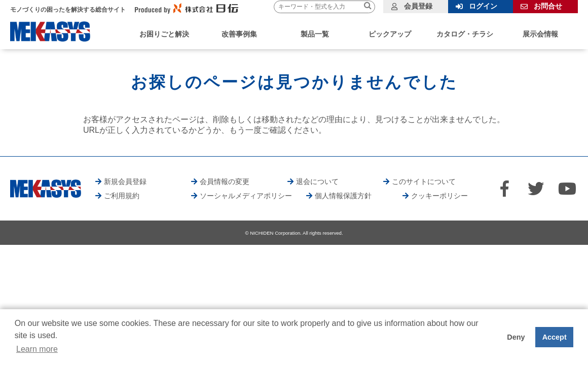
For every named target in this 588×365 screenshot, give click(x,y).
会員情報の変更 (225, 181)
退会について (317, 181)
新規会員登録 (125, 181)
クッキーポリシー (439, 196)
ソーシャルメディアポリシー (246, 196)
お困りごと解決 (164, 34)
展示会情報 (540, 34)
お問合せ (548, 6)
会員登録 (418, 6)
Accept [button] (555, 337)
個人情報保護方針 (343, 196)
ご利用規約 (122, 196)
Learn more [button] (37, 349)
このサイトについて (424, 181)
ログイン (483, 6)
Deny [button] (516, 337)
